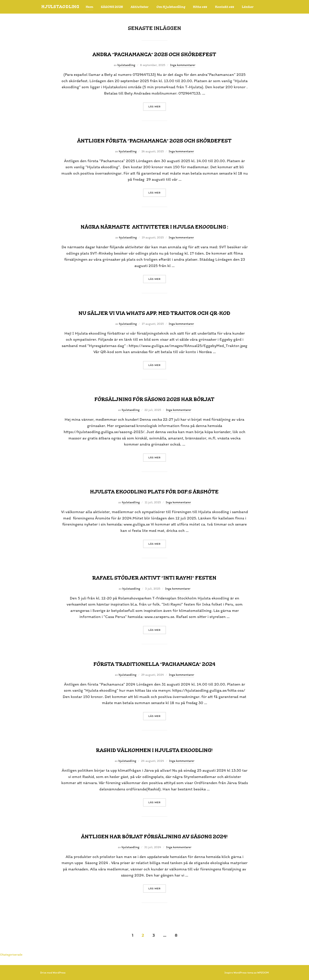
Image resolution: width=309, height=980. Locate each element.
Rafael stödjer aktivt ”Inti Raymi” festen (154, 578)
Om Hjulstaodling (173, 7)
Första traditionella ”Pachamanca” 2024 (154, 664)
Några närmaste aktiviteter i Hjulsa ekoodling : (154, 227)
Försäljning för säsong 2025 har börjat (154, 399)
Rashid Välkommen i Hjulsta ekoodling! (154, 750)
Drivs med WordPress (53, 973)
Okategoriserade (11, 954)
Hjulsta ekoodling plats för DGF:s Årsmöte (154, 492)
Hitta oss (203, 7)
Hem (92, 7)
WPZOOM (263, 973)
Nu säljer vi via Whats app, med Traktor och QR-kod (154, 313)
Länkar (250, 7)
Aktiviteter (142, 7)
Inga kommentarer (183, 65)
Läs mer (157, 106)
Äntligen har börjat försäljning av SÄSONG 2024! (154, 837)
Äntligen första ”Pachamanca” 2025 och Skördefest (154, 141)
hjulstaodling (126, 65)
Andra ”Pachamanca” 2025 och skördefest (154, 54)
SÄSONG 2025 (114, 7)
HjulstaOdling (62, 7)
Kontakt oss (227, 7)
